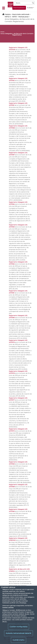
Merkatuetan (24, 17)
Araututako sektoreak (21, 14)
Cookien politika (8, 607)
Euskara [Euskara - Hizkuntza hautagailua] (30, 8)
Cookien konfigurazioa (18, 627)
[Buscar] (33, 3)
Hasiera (8, 14)
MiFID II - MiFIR (11, 17)
